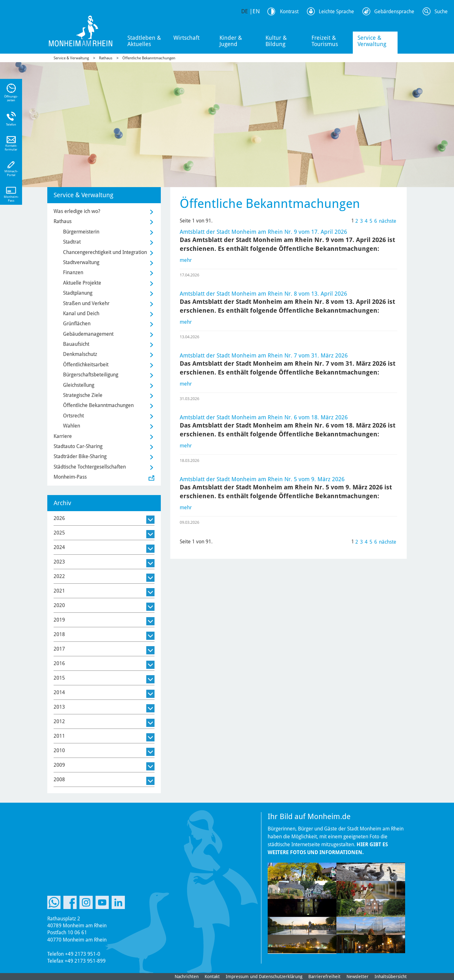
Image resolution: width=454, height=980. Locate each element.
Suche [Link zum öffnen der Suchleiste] (441, 12)
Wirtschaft (186, 38)
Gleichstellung (79, 385)
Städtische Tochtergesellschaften (90, 467)
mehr (186, 260)
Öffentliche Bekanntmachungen (149, 58)
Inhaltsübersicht (391, 977)
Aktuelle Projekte (82, 283)
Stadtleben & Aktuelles (144, 41)
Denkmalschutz (80, 354)
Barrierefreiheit (324, 977)
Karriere (63, 436)
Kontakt (212, 977)
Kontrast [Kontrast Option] (289, 12)
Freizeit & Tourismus (325, 41)
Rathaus (106, 58)
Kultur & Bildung (276, 41)
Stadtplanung (78, 293)
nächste (388, 221)
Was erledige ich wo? (77, 211)
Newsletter (358, 977)
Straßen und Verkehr (86, 303)
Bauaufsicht (76, 344)
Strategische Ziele (83, 395)
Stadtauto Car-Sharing (78, 446)
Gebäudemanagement (88, 334)
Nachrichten (187, 977)
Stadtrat (72, 242)
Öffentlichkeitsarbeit (86, 365)
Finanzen (73, 272)
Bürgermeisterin (81, 232)
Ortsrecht (73, 416)
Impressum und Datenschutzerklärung (264, 977)
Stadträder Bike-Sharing (80, 456)
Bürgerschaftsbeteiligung (91, 375)
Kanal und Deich (81, 313)
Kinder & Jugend (231, 41)
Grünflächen (77, 324)
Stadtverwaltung (81, 262)
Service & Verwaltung (372, 41)
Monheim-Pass (70, 477)
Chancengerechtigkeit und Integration (105, 252)
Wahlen (72, 426)
